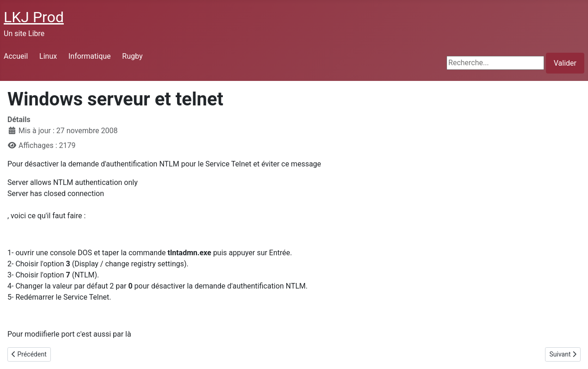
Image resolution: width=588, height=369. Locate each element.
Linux (48, 56)
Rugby (132, 56)
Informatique (90, 56)
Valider (565, 63)
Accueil (16, 56)
